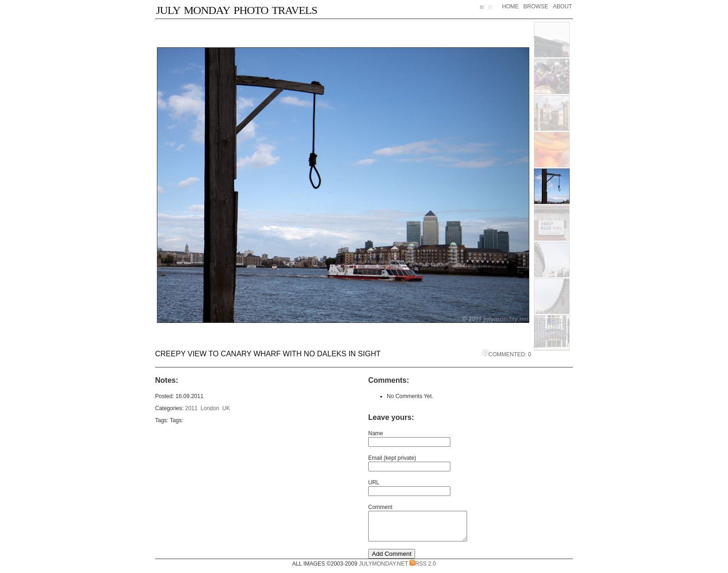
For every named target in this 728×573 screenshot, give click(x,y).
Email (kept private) (392, 458)
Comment (380, 507)
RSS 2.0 (423, 569)
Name (376, 433)
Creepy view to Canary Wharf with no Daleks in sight (268, 354)
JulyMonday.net (383, 569)
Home (510, 6)
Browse (536, 6)
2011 (192, 408)
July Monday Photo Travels (237, 9)
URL (374, 483)
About (562, 6)
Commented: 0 (507, 354)
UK (226, 408)
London (210, 408)
